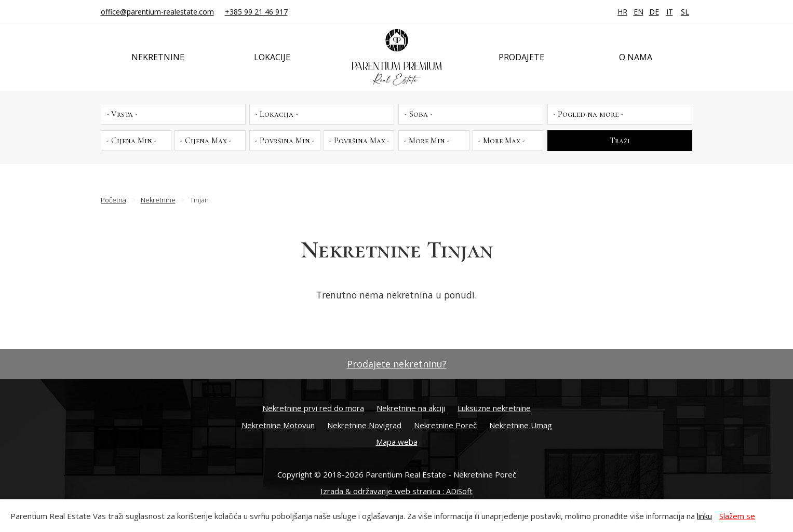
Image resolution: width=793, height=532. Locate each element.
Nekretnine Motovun (278, 425)
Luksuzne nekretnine (494, 408)
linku (704, 516)
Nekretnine (158, 57)
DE (654, 12)
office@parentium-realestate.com (157, 12)
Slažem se (737, 516)
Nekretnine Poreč (445, 425)
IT (670, 12)
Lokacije (272, 57)
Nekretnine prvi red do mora (313, 408)
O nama (636, 57)
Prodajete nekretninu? (397, 364)
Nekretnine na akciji (411, 408)
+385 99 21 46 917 (256, 12)
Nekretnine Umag (521, 425)
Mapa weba (397, 442)
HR (622, 12)
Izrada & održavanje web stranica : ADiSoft (396, 491)
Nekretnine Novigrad (364, 425)
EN (639, 12)
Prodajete (521, 57)
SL (685, 12)
